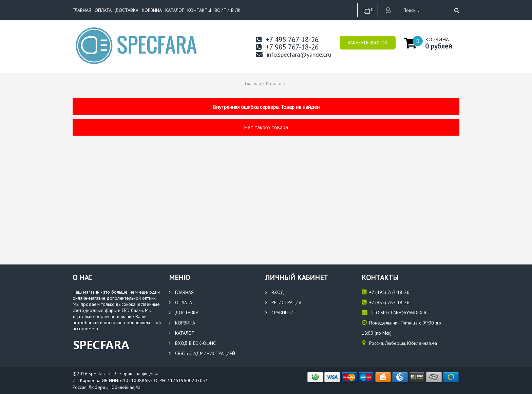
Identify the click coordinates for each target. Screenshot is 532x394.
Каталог (175, 10)
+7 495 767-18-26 (287, 40)
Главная (82, 10)
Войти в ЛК (227, 10)
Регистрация (283, 302)
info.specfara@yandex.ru (293, 54)
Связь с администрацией (202, 353)
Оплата (103, 10)
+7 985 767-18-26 (287, 47)
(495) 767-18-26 (386, 292)
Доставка (127, 10)
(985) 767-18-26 (386, 302)
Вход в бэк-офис (192, 343)
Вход (275, 292)
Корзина (152, 10)
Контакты (199, 10)
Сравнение (281, 313)
